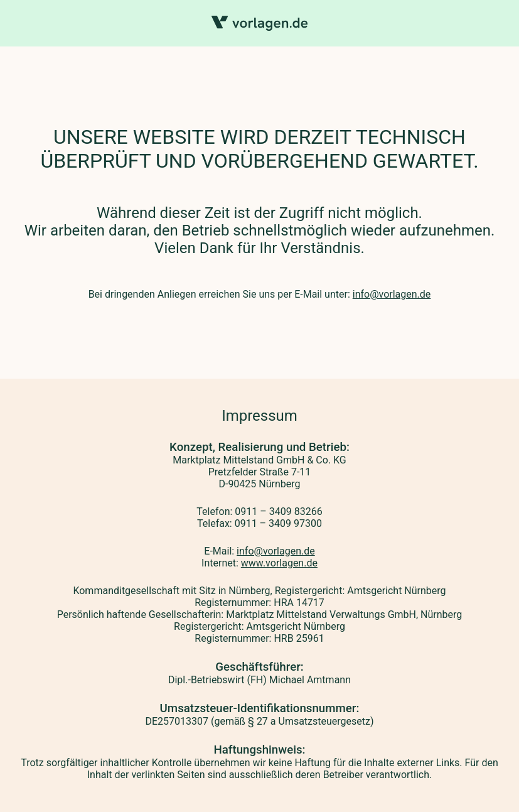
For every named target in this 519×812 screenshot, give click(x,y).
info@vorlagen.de (392, 294)
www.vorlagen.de (279, 563)
